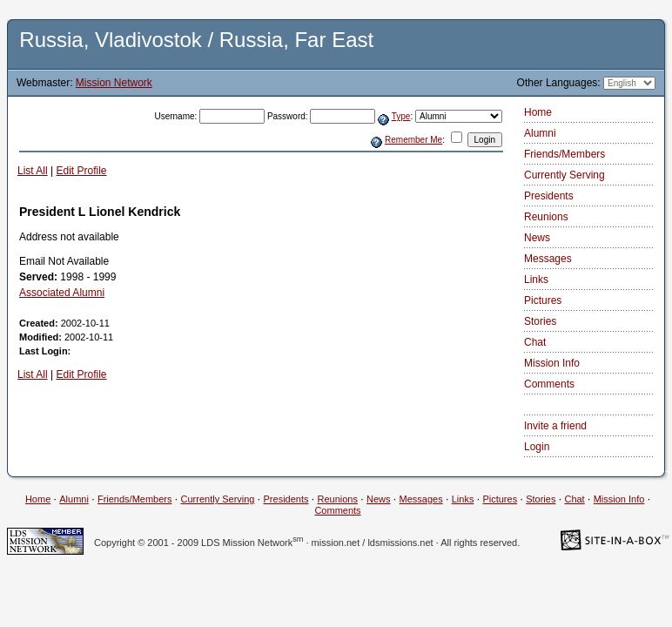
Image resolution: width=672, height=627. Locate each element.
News (537, 238)
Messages (548, 259)
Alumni (540, 133)
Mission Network (114, 83)
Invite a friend (555, 426)
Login (537, 447)
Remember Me (413, 140)
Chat (535, 342)
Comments (549, 384)
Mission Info (552, 363)
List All (33, 171)
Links (536, 280)
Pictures (543, 300)
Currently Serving (564, 175)
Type (401, 116)
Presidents (549, 196)
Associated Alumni (62, 293)
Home (538, 112)
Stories (540, 321)
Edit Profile (81, 171)
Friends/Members (564, 154)
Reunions (546, 217)
